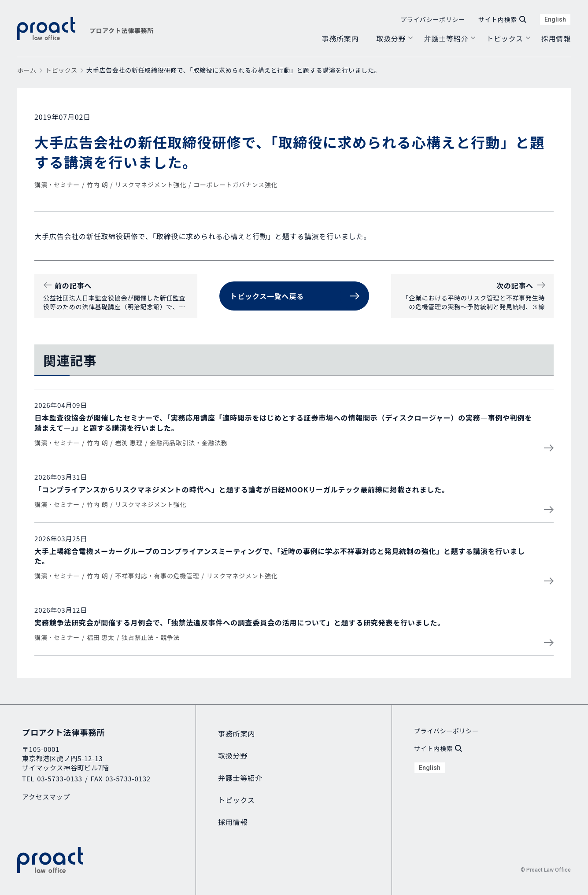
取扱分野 (391, 38)
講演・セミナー (57, 185)
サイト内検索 (502, 19)
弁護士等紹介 (446, 38)
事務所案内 (340, 38)
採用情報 (556, 38)
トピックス (505, 38)
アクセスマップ (46, 797)
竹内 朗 (97, 185)
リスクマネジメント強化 (151, 185)
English (555, 19)
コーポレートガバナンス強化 (235, 185)
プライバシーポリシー (433, 19)
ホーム (27, 70)
